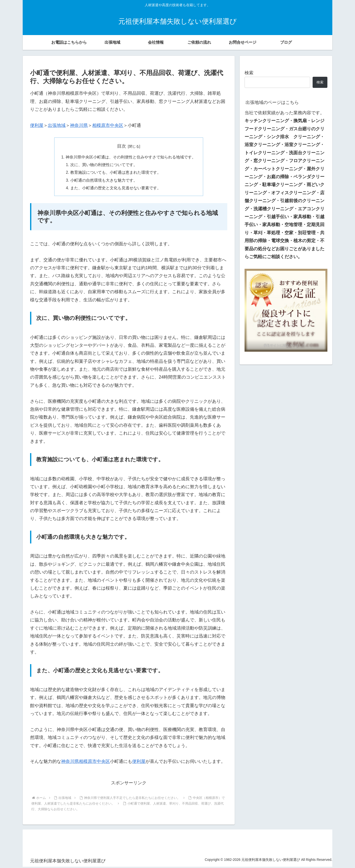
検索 (249, 73)
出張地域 (57, 125)
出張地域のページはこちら (272, 102)
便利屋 (37, 125)
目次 (122, 146)
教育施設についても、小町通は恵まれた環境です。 (116, 173)
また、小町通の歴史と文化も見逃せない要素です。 (116, 189)
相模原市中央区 (108, 125)
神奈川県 (79, 125)
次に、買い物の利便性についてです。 (104, 165)
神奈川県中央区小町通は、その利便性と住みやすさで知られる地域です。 (131, 157)
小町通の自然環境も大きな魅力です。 (104, 181)
